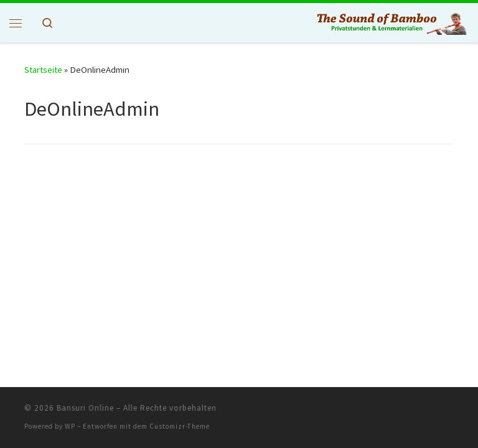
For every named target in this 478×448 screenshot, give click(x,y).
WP (70, 426)
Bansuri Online (85, 408)
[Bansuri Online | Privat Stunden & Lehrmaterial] (391, 21)
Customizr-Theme (180, 426)
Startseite (43, 69)
